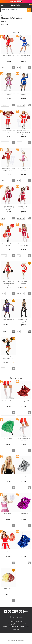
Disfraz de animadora (8, 55)
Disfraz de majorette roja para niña (24, 282)
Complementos (5, 25)
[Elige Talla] (3, 67)
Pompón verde (8, 438)
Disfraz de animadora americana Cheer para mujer (8, 283)
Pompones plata (24, 476)
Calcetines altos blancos (8, 401)
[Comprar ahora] (14, 67)
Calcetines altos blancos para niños (24, 439)
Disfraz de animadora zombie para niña (24, 207)
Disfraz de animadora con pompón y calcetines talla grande (24, 132)
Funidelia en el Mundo (16, 621)
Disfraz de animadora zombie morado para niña (8, 320)
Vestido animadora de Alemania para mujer (8, 358)
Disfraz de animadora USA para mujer (24, 56)
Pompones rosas (24, 513)
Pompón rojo (8, 551)
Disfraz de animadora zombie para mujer (24, 245)
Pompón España (8, 588)
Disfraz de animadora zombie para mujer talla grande (8, 208)
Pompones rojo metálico (24, 401)
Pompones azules (24, 551)
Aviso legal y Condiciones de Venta (17, 624)
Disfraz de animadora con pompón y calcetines (8, 169)
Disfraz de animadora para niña (8, 132)
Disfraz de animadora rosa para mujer (24, 169)
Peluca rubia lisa (8, 476)
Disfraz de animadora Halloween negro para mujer (24, 321)
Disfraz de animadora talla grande (8, 245)
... (1, 15)
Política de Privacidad (10, 626)
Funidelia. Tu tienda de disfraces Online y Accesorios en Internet (16, 5)
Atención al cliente (16, 617)
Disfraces (4, 22)
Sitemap (17, 629)
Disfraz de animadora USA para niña (24, 94)
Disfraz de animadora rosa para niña (8, 94)
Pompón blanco (8, 513)
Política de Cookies (24, 626)
